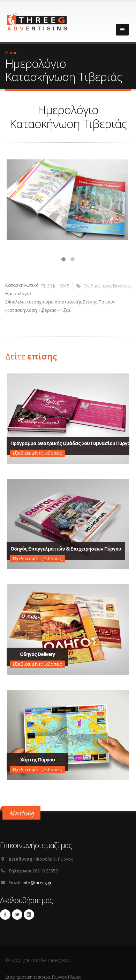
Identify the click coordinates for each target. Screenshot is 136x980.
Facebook (5, 911)
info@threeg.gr (37, 879)
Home (12, 53)
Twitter (17, 911)
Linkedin (29, 911)
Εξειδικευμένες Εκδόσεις (107, 283)
